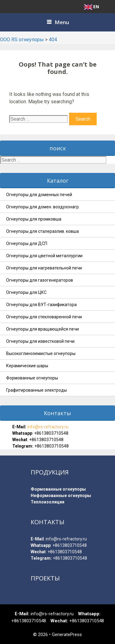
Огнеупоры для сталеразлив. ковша (42, 231)
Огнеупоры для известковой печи (40, 341)
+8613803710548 (51, 433)
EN (92, 7)
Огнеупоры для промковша (34, 219)
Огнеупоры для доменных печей (39, 195)
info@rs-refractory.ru (47, 427)
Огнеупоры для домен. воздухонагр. (43, 207)
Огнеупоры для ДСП (27, 243)
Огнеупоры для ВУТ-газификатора (41, 305)
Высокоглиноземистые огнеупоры (41, 353)
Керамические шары (27, 366)
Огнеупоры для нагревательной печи (44, 268)
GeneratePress (67, 635)
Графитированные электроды (36, 390)
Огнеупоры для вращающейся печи (42, 329)
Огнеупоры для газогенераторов (40, 280)
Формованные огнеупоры (32, 378)
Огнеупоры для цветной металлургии (44, 256)
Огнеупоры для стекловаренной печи (44, 317)
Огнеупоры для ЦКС (26, 292)
